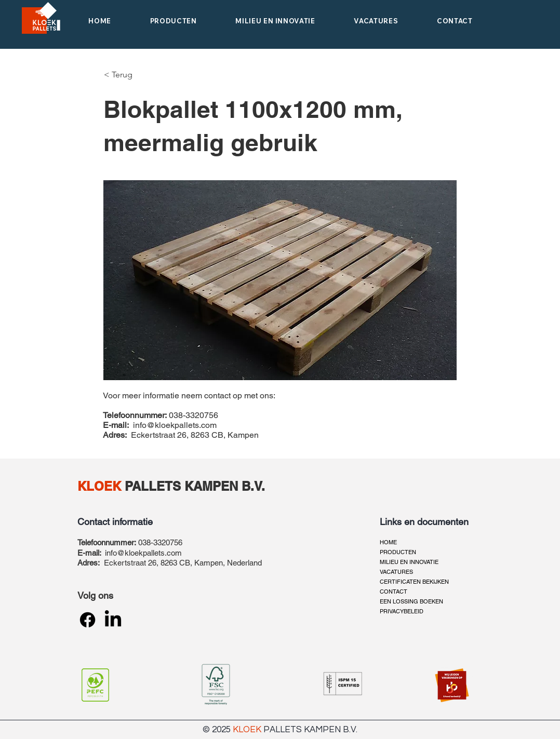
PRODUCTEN (398, 552)
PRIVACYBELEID (402, 611)
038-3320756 (160, 542)
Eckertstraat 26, (132, 563)
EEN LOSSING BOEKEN (411, 601)
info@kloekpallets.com (175, 425)
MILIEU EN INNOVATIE (409, 562)
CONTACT (394, 592)
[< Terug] (120, 75)
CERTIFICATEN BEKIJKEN (414, 582)
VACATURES (396, 572)
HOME (388, 542)
